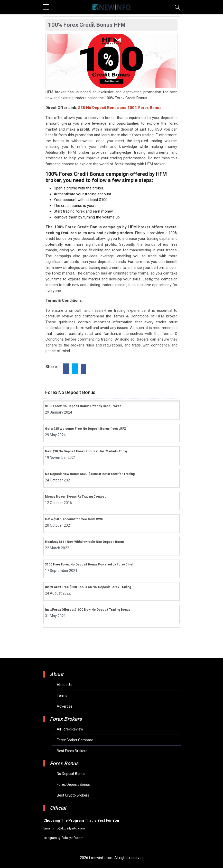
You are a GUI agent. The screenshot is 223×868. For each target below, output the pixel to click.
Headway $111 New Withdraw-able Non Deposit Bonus (85, 542)
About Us (64, 685)
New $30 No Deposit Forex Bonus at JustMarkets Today (86, 451)
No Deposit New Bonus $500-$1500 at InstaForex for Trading (90, 474)
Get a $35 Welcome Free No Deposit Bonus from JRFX (86, 429)
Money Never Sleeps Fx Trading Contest (75, 497)
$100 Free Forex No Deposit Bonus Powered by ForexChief (89, 564)
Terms (62, 696)
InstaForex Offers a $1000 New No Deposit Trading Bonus (88, 610)
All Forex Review (70, 729)
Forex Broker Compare (75, 740)
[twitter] (75, 369)
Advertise (65, 706)
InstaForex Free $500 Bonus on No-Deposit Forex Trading (88, 587)
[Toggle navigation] (177, 7)
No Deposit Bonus (71, 774)
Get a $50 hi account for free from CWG (74, 519)
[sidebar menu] (46, 7)
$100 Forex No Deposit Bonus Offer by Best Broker (83, 406)
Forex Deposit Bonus (73, 784)
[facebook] (66, 369)
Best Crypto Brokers (73, 795)
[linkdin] (83, 369)
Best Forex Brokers (72, 751)
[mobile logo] (112, 7)
